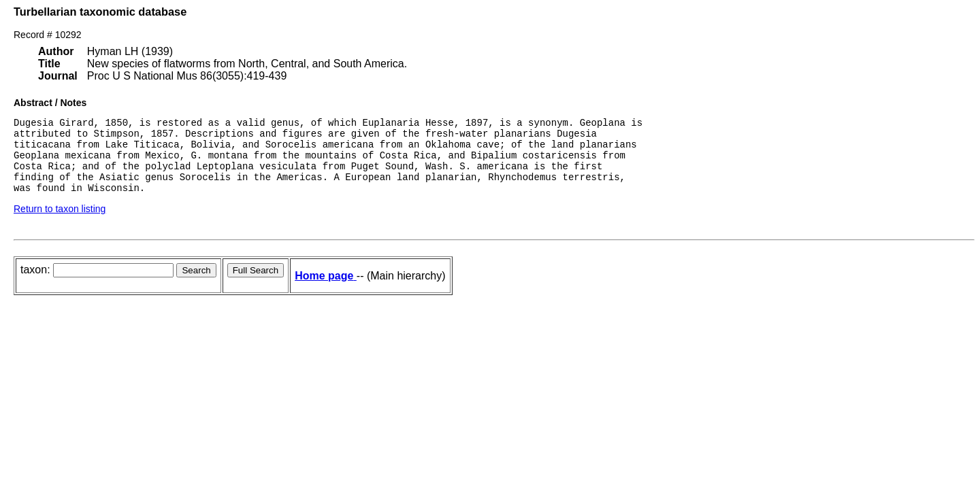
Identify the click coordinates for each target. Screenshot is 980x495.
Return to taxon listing (60, 223)
